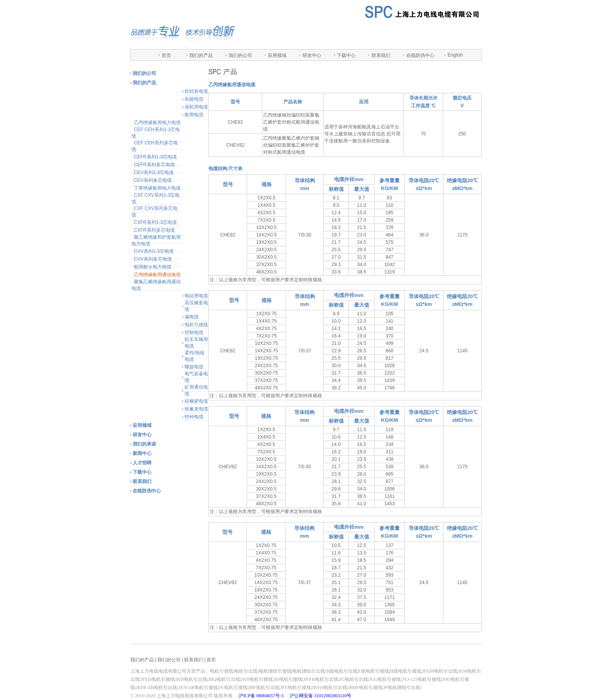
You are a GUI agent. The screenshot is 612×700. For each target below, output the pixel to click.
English (455, 55)
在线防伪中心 (420, 55)
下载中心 (346, 55)
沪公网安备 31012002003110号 (321, 696)
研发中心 (312, 55)
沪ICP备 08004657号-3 (261, 696)
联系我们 (381, 55)
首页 (166, 55)
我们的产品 (201, 55)
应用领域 (277, 55)
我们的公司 (240, 55)
